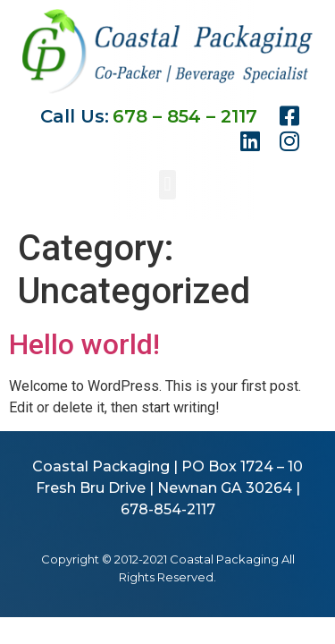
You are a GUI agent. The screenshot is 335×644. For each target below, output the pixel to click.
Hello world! (84, 344)
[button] (167, 185)
